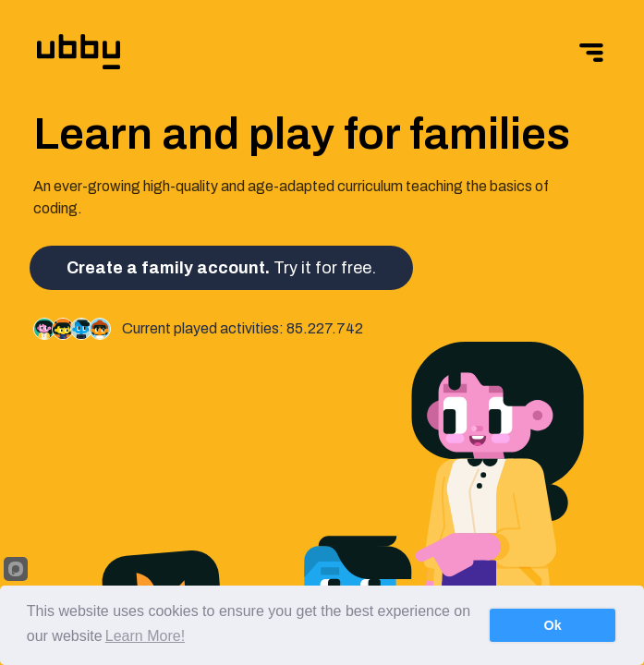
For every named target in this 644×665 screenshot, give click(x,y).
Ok (553, 625)
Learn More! (145, 636)
